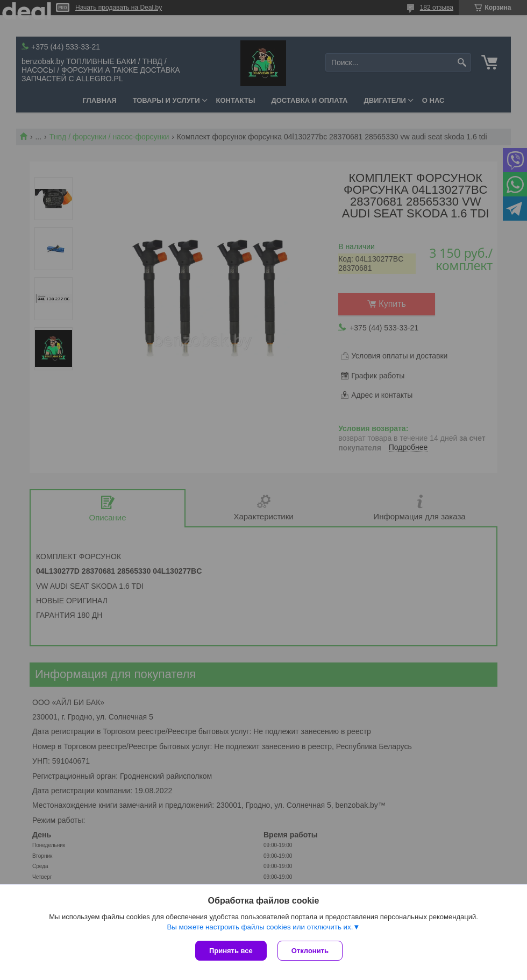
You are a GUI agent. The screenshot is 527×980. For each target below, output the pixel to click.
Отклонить (310, 951)
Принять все (231, 951)
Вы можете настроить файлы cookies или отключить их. (260, 927)
